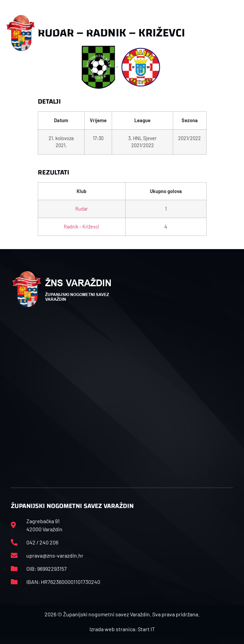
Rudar (82, 209)
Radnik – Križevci (82, 227)
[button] (235, 33)
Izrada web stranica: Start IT (122, 629)
